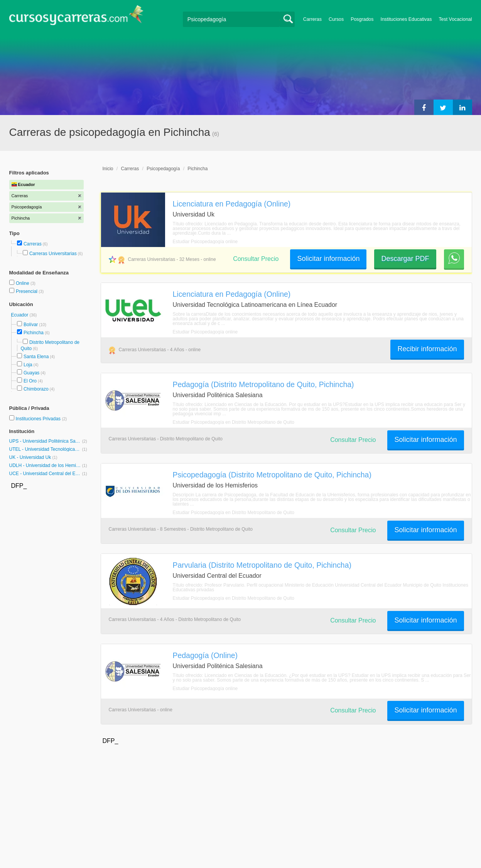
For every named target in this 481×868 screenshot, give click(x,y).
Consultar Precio (256, 259)
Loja (28, 365)
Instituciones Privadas (41, 419)
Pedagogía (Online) (205, 655)
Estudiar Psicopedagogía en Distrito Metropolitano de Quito (234, 422)
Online (23, 283)
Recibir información (427, 349)
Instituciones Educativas (406, 19)
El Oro (30, 381)
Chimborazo (36, 389)
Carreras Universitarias (53, 254)
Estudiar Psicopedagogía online (205, 242)
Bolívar (31, 325)
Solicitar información (328, 259)
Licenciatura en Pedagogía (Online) (232, 204)
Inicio (108, 169)
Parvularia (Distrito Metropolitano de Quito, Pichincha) (262, 565)
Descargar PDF (405, 259)
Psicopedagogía (163, 169)
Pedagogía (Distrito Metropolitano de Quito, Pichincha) (263, 384)
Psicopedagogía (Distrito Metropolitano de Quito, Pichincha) (272, 475)
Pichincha (34, 333)
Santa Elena (36, 357)
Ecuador (20, 315)
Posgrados (362, 19)
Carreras (312, 19)
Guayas (31, 373)
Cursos (336, 19)
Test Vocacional (455, 19)
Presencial (27, 291)
